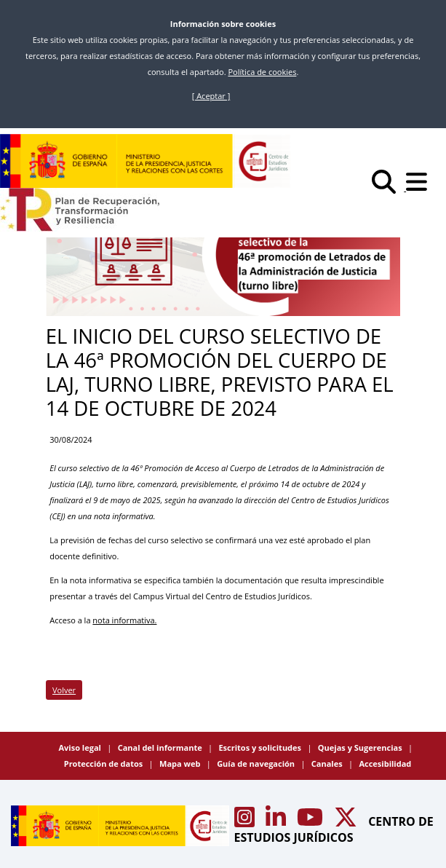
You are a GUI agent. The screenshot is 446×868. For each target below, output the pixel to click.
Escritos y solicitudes (260, 747)
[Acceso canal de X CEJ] (347, 821)
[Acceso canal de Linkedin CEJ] (277, 821)
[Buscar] (389, 188)
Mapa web (181, 764)
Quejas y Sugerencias (361, 747)
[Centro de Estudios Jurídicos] (146, 161)
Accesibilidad (385, 764)
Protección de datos (104, 764)
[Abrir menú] (421, 188)
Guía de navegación (257, 764)
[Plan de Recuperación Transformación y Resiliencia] (80, 210)
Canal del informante (161, 747)
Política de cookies (262, 72)
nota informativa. (124, 620)
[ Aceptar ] (211, 96)
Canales (328, 764)
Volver (64, 690)
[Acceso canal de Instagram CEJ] (246, 821)
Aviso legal (80, 747)
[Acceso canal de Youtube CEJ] (311, 821)
